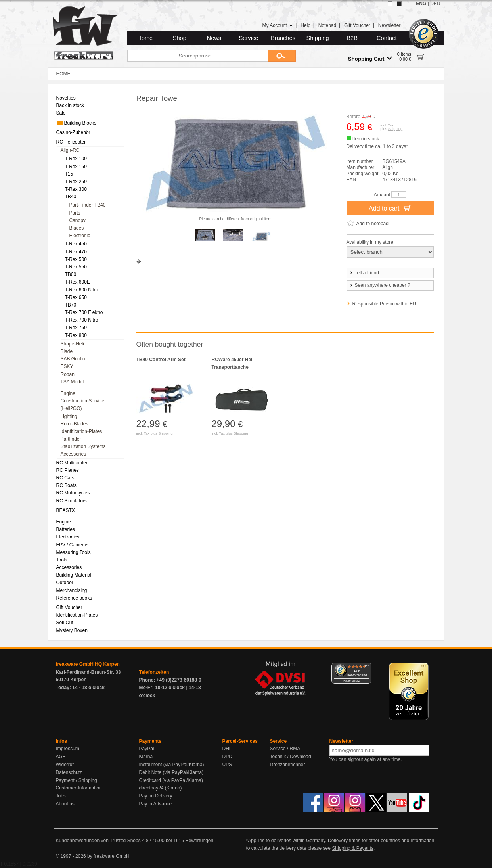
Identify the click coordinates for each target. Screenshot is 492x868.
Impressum (68, 749)
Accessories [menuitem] (74, 454)
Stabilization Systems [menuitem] (83, 446)
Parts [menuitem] (75, 213)
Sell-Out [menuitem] (65, 623)
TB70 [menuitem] (71, 305)
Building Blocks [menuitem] (76, 123)
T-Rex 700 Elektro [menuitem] (84, 312)
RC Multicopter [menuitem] (72, 463)
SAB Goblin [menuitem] (73, 359)
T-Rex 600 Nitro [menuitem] (82, 290)
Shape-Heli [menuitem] (72, 344)
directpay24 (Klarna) (161, 788)
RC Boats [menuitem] (66, 485)
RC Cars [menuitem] (65, 478)
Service (249, 38)
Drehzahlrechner (288, 765)
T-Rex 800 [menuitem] (76, 335)
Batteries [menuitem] (66, 529)
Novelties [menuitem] (66, 98)
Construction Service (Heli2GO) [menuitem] (83, 405)
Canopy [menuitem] (78, 220)
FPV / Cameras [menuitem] (73, 545)
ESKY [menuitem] (67, 366)
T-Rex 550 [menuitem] (76, 267)
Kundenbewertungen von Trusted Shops (98, 841)
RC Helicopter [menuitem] (71, 142)
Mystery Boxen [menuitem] (72, 630)
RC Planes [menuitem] (68, 470)
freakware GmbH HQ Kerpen (88, 664)
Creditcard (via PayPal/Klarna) (171, 780)
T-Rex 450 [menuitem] (76, 244)
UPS (227, 765)
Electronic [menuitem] (80, 236)
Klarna (146, 757)
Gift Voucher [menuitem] (69, 607)
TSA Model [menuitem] (72, 382)
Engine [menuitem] (68, 393)
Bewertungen (199, 841)
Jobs (61, 796)
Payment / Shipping (77, 780)
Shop (180, 38)
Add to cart (390, 208)
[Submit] (282, 56)
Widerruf (65, 765)
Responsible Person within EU (384, 304)
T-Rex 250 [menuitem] (76, 182)
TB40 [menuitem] (71, 197)
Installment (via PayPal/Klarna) (172, 765)
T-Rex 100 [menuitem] (76, 159)
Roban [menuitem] (68, 374)
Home (145, 38)
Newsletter (390, 25)
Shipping (318, 38)
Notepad (327, 25)
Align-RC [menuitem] (70, 150)
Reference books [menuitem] (74, 598)
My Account (277, 25)
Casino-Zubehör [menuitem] (73, 132)
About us (65, 804)
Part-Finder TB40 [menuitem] (88, 205)
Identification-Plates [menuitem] (81, 431)
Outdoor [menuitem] (65, 582)
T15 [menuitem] (69, 174)
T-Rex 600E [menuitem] (78, 282)
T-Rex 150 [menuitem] (76, 167)
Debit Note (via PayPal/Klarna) (171, 772)
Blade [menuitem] (67, 351)
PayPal (147, 749)
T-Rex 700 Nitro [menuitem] (82, 320)
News (214, 38)
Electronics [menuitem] (68, 537)
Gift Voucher (357, 25)
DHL (227, 749)
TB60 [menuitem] (71, 274)
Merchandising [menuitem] (72, 590)
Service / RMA (285, 749)
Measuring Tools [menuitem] (74, 552)
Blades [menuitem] (77, 228)
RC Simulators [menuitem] (72, 501)
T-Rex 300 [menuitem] (76, 189)
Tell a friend (364, 273)
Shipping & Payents (353, 848)
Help (305, 25)
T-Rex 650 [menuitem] (76, 297)
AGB (61, 757)
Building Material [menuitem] (74, 575)
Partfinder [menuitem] (71, 439)
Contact (387, 38)
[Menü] (367, 667)
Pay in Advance (156, 804)
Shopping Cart (370, 58)
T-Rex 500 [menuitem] (76, 259)
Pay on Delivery (156, 796)
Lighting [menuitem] (69, 416)
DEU (435, 4)
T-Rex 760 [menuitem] (76, 328)
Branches (283, 38)
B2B (352, 38)
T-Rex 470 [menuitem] (76, 252)
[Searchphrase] (198, 56)
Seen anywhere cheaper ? (380, 285)
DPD (227, 757)
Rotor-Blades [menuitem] (75, 424)
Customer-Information (79, 788)
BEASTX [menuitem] (66, 510)
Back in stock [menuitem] (70, 105)
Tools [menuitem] (62, 560)
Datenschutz (69, 772)
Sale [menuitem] (61, 113)
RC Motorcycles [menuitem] (73, 493)
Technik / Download (291, 757)
